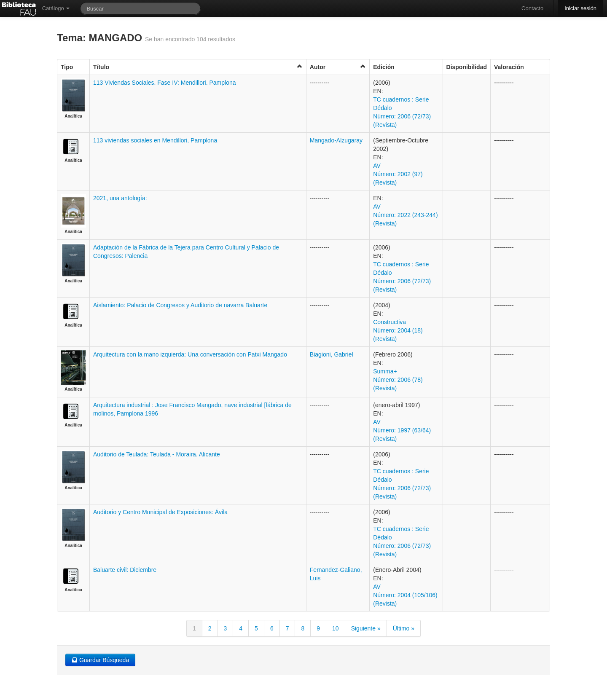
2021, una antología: (120, 198)
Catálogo (56, 8)
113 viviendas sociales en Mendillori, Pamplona (155, 140)
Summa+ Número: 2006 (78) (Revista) (398, 380)
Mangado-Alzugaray (336, 140)
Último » (404, 628)
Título (198, 67)
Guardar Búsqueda (100, 660)
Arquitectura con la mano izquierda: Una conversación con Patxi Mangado (190, 354)
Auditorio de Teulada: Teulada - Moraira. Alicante (157, 454)
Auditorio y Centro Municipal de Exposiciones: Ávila (160, 512)
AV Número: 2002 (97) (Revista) (398, 174)
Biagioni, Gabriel (332, 354)
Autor (338, 67)
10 (336, 628)
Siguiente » (366, 628)
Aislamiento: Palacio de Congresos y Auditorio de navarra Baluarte (180, 305)
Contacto (532, 8)
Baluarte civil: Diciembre (125, 570)
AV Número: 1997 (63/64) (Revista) (402, 430)
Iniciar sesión (580, 8)
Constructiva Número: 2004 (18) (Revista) (398, 330)
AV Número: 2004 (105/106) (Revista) (405, 595)
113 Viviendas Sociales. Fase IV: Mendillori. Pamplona (165, 83)
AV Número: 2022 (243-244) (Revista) (405, 215)
